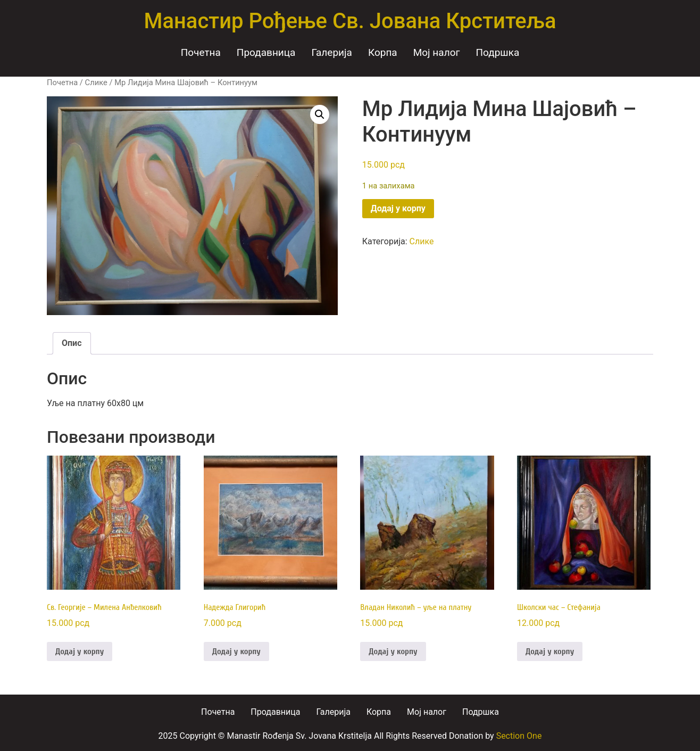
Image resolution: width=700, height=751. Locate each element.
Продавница (266, 52)
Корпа (383, 52)
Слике (96, 82)
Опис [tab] (72, 343)
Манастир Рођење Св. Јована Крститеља (350, 21)
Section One (519, 736)
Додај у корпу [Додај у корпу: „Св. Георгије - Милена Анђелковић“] (80, 651)
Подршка (497, 52)
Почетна (201, 52)
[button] (320, 114)
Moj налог (437, 52)
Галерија (332, 52)
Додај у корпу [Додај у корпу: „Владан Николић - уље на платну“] (393, 651)
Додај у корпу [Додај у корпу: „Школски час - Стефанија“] (550, 651)
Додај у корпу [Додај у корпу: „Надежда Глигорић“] (236, 651)
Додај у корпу (398, 208)
